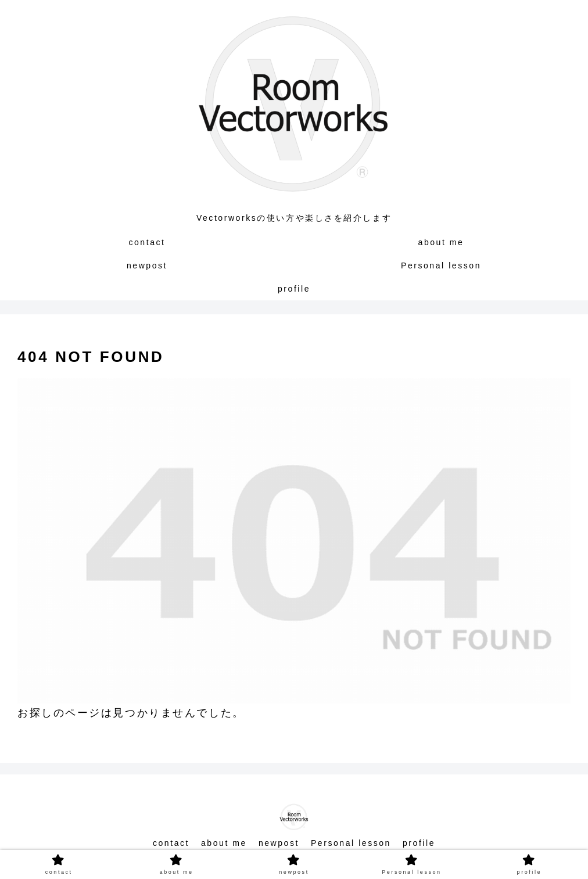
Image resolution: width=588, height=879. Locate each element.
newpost (279, 843)
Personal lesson (351, 843)
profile (419, 843)
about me (224, 843)
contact (171, 843)
